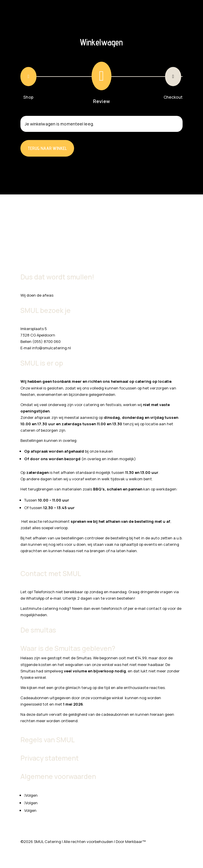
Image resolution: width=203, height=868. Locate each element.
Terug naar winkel (47, 148)
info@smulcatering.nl (51, 348)
